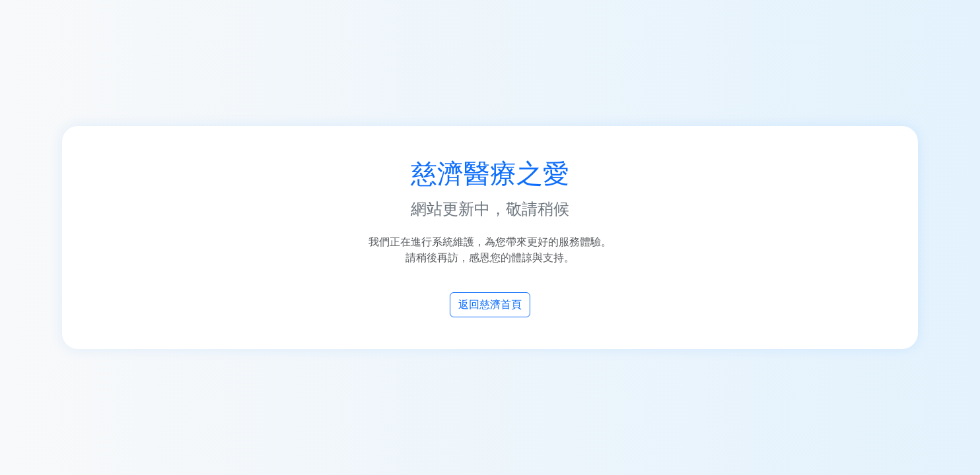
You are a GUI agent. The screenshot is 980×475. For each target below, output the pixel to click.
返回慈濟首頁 (490, 304)
